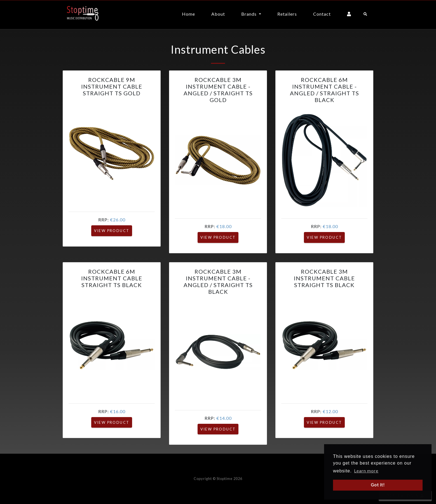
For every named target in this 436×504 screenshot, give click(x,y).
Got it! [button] (378, 485)
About (218, 14)
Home (188, 14)
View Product (112, 231)
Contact (322, 14)
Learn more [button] (366, 471)
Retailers (287, 14)
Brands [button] (249, 14)
